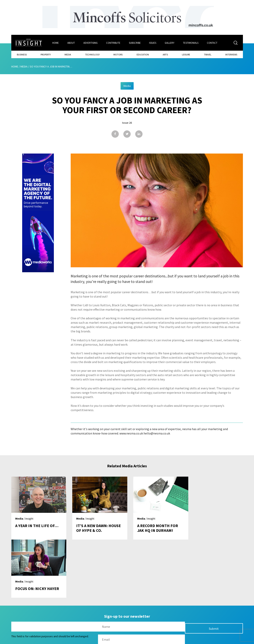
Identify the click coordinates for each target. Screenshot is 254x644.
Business (22, 55)
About (71, 43)
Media (68, 55)
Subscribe (135, 43)
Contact (212, 43)
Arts (165, 55)
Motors (118, 55)
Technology (92, 55)
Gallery (170, 43)
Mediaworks (45, 640)
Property (46, 55)
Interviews (231, 55)
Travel (208, 55)
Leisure (186, 55)
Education (143, 55)
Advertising (90, 43)
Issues (153, 43)
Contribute (113, 43)
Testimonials (191, 43)
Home (56, 43)
